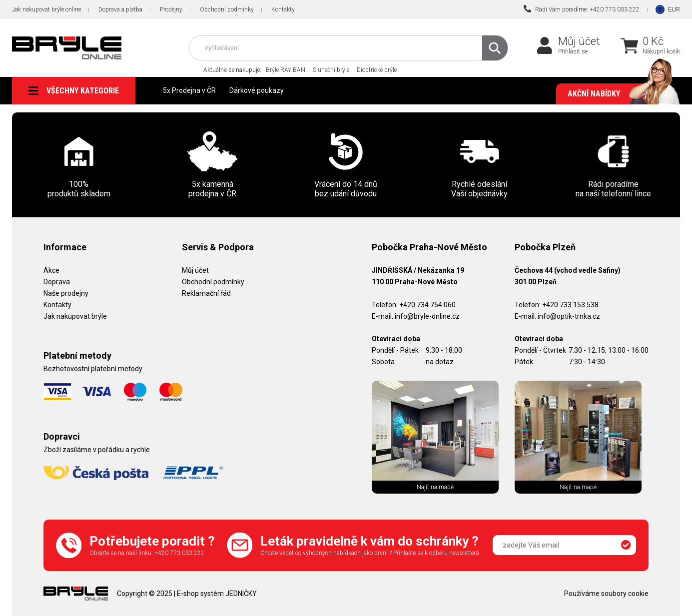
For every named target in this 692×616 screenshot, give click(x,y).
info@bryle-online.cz (427, 316)
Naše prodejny (66, 293)
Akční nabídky (619, 94)
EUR (674, 9)
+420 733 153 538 (570, 305)
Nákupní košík (661, 51)
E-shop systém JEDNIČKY (217, 594)
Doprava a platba (120, 9)
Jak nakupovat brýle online (46, 9)
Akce (51, 270)
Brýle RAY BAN (286, 70)
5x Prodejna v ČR (189, 90)
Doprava (57, 282)
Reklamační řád (206, 293)
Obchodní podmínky (227, 9)
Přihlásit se (573, 51)
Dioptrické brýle (377, 70)
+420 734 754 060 (427, 305)
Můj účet (579, 41)
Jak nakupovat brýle (75, 316)
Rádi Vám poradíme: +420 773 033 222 (582, 9)
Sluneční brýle (331, 70)
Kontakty (283, 9)
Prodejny (171, 9)
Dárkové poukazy (257, 90)
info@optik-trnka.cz (569, 316)
